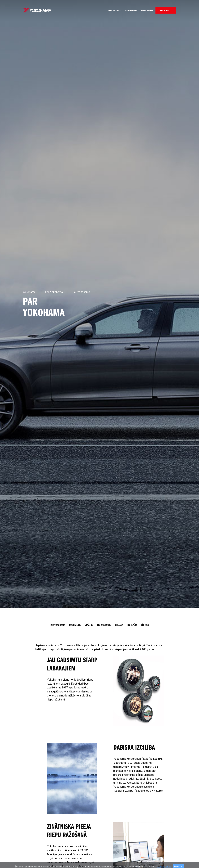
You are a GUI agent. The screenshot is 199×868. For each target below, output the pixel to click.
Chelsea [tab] (119, 625)
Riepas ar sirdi (147, 10)
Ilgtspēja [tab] (132, 625)
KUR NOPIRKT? (166, 10)
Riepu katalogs (114, 10)
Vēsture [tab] (145, 625)
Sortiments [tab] (75, 625)
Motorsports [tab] (104, 625)
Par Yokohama (131, 10)
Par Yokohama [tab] (57, 625)
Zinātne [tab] (89, 625)
